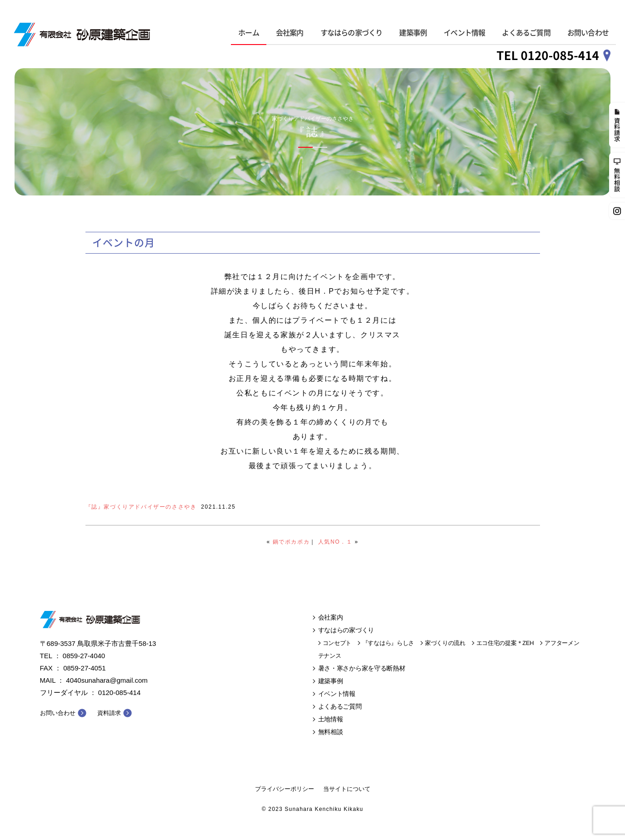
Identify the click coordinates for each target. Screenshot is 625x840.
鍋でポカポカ (291, 542)
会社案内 (290, 33)
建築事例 (413, 33)
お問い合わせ (588, 33)
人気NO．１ (335, 542)
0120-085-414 (119, 692)
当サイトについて (347, 789)
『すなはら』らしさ (388, 643)
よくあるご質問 (526, 33)
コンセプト (337, 643)
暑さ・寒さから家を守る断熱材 (362, 668)
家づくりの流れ (445, 643)
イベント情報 (464, 33)
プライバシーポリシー (285, 789)
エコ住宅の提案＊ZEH (505, 643)
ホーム (249, 33)
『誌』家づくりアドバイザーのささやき (141, 507)
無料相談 (331, 732)
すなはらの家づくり (352, 33)
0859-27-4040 (84, 656)
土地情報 (331, 719)
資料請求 (109, 713)
